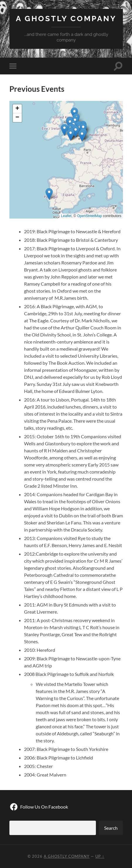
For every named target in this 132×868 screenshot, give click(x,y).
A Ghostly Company (66, 18)
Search (111, 828)
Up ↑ (100, 856)
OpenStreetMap (90, 216)
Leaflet (66, 216)
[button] (76, 132)
